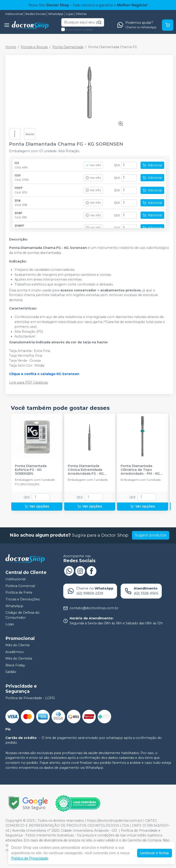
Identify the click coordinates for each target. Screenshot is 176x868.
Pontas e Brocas (34, 47)
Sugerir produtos (151, 535)
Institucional (14, 14)
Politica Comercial (20, 586)
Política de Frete (19, 592)
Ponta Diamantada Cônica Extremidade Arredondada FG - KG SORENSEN (86, 470)
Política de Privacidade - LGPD (30, 698)
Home (11, 47)
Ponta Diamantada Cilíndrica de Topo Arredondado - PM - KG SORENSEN (140, 470)
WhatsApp (56, 14)
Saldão (11, 672)
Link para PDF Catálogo (29, 382)
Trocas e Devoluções (22, 599)
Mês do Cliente (18, 645)
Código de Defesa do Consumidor (22, 615)
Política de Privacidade (30, 858)
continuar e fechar (155, 853)
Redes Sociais (36, 14)
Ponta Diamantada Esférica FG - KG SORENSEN (31, 470)
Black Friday (15, 665)
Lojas (70, 14)
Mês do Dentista (19, 658)
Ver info (93, 165)
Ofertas (81, 14)
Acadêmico (15, 652)
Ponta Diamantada (68, 47)
